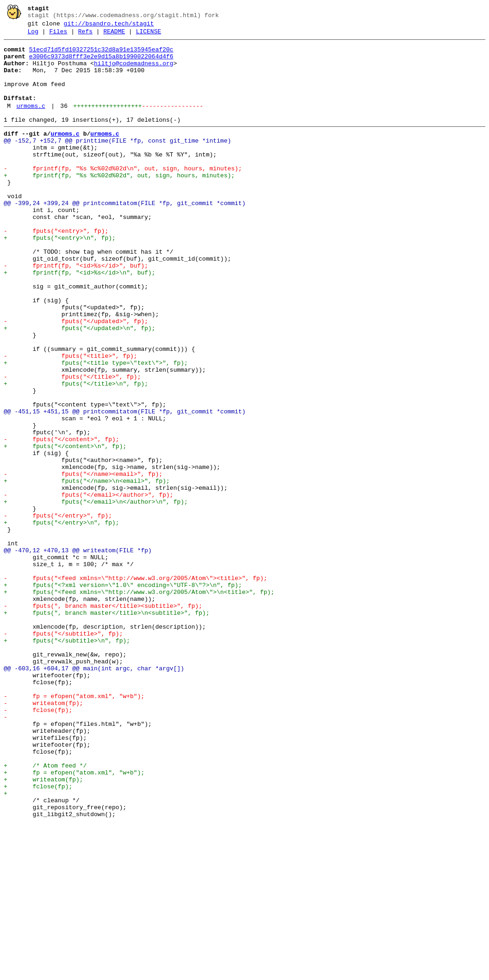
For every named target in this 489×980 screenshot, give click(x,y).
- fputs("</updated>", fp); (76, 378)
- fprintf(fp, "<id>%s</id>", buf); (76, 312)
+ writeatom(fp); (43, 928)
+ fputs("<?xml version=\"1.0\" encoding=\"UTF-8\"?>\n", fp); (123, 695)
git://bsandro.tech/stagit (109, 26)
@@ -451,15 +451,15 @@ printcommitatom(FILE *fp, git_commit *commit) (125, 487)
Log (33, 36)
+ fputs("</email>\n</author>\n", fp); (96, 595)
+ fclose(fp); (38, 936)
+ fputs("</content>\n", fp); (65, 528)
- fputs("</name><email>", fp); (83, 562)
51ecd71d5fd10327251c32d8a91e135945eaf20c (101, 55)
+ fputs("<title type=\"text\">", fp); (96, 428)
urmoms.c (31, 123)
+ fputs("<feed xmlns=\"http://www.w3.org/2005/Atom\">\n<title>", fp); (139, 703)
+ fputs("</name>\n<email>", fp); (87, 570)
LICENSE (149, 36)
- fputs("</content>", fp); (62, 520)
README (114, 36)
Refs (85, 36)
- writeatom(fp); (43, 836)
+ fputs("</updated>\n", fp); (80, 387)
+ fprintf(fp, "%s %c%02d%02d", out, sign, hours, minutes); (119, 203)
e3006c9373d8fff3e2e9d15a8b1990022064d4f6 (101, 63)
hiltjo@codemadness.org (134, 72)
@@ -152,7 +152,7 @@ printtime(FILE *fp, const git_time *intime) (117, 162)
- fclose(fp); (38, 845)
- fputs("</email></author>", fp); (89, 587)
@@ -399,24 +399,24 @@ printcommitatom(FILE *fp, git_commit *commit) (125, 237)
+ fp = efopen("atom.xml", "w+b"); (74, 920)
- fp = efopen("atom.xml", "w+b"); (74, 828)
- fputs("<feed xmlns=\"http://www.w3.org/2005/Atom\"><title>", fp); (135, 687)
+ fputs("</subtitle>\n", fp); (67, 762)
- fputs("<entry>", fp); (56, 270)
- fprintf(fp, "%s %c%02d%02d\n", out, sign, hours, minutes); (123, 195)
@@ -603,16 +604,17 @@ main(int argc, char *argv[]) (94, 795)
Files (58, 36)
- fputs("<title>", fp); (71, 420)
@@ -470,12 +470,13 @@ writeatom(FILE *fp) (78, 653)
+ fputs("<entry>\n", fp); (60, 278)
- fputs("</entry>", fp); (58, 612)
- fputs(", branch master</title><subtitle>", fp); (103, 720)
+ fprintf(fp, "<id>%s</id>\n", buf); (80, 320)
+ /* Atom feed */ (45, 911)
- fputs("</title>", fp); (72, 445)
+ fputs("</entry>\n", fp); (62, 620)
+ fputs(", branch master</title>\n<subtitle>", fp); (107, 728)
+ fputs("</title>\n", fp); (76, 453)
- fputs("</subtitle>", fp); (63, 753)
